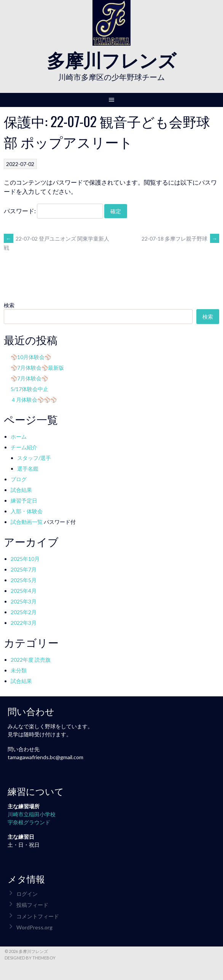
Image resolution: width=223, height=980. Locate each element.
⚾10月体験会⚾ (31, 357)
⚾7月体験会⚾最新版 (37, 368)
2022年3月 (24, 623)
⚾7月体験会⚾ (29, 378)
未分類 (19, 670)
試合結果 (21, 490)
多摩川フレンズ (111, 59)
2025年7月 (24, 569)
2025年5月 (24, 580)
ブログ (19, 479)
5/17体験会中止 (29, 389)
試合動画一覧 (27, 522)
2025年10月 (25, 559)
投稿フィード (32, 905)
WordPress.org (34, 927)
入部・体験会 (27, 511)
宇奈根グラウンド (29, 822)
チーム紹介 (24, 447)
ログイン (27, 894)
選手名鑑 (28, 468)
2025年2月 (24, 612)
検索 (9, 305)
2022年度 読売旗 (31, 660)
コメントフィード (38, 916)
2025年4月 (24, 591)
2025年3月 (24, 601)
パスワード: (53, 211)
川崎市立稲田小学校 (32, 814)
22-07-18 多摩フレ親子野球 (180, 239)
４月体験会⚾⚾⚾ (34, 400)
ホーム (19, 437)
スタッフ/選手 (34, 458)
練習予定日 (24, 500)
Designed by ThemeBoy (30, 958)
